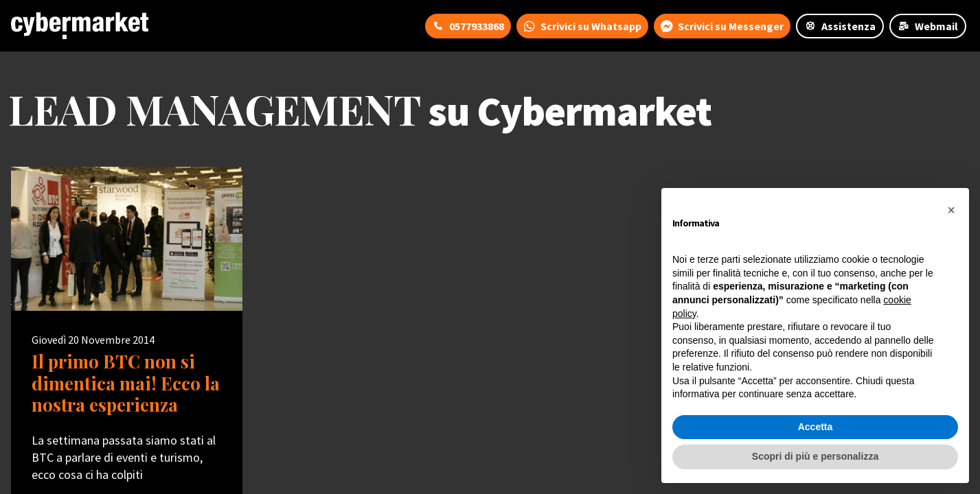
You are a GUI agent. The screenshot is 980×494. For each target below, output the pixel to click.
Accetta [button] (816, 427)
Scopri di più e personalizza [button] (815, 456)
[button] (951, 210)
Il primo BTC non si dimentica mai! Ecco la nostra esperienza (126, 383)
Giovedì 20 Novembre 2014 (93, 340)
